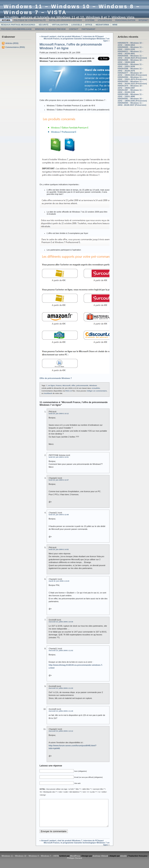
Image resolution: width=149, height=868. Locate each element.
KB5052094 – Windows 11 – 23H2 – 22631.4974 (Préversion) (132, 78)
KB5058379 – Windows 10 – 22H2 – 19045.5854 (130, 44)
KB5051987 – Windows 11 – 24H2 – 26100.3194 (130, 91)
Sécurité (44, 25)
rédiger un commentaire (97, 391)
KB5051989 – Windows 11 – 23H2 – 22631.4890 (130, 95)
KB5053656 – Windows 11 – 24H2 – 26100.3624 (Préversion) (132, 57)
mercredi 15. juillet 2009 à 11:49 (61, 711)
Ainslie (123, 861)
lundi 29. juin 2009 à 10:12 (59, 414)
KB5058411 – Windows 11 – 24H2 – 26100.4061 (130, 52)
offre (73, 385)
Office (89, 25)
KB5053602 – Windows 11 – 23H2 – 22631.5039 (130, 65)
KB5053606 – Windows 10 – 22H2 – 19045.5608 (130, 61)
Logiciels (77, 25)
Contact (74, 29)
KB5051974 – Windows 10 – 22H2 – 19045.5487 (130, 87)
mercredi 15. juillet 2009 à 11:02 (61, 651)
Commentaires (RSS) (15, 47)
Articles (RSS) (12, 43)
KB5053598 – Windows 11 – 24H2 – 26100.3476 (130, 70)
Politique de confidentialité (30, 20)
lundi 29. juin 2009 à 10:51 (59, 457)
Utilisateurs (105, 20)
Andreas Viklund (100, 861)
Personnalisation (125, 20)
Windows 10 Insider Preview (50, 29)
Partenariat (88, 29)
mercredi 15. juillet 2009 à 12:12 (61, 731)
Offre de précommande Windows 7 (56, 378)
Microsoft (66, 385)
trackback (48, 393)
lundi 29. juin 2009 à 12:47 (59, 480)
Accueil (6, 20)
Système (90, 20)
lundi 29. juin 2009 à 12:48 (59, 515)
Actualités (96, 388)
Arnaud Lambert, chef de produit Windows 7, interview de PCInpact (72, 36)
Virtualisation (60, 25)
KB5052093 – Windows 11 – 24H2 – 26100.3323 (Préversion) (132, 82)
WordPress (75, 861)
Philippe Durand (75, 863)
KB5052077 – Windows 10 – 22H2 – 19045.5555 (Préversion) (132, 74)
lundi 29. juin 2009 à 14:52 (59, 549)
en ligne (51, 385)
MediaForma (102, 25)
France (59, 385)
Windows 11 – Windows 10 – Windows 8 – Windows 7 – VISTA (30, 861)
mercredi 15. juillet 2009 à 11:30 (61, 688)
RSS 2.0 (69, 391)
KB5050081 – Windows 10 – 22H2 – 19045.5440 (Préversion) (132, 100)
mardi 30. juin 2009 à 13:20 (59, 581)
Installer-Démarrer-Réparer (65, 20)
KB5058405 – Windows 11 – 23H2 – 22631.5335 (130, 48)
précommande (82, 385)
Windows (93, 385)
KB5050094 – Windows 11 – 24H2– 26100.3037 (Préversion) (132, 104)
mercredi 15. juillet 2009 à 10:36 (61, 622)
